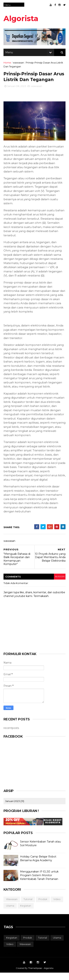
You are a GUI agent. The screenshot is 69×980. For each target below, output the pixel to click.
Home (7, 63)
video (57, 906)
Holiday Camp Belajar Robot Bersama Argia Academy (38, 866)
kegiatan (26, 913)
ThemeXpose (35, 975)
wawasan (19, 63)
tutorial (28, 906)
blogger (59, 584)
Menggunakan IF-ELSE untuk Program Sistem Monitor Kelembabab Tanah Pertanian (39, 882)
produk (43, 906)
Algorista (21, 18)
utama (10, 913)
